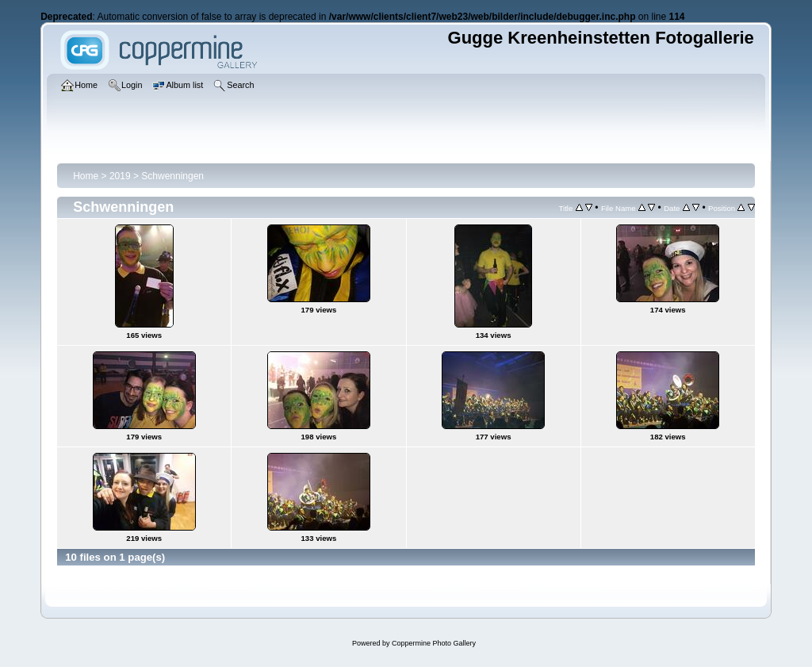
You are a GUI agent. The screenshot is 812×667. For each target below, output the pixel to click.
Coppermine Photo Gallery (434, 643)
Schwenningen (172, 176)
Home (86, 176)
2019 (120, 176)
